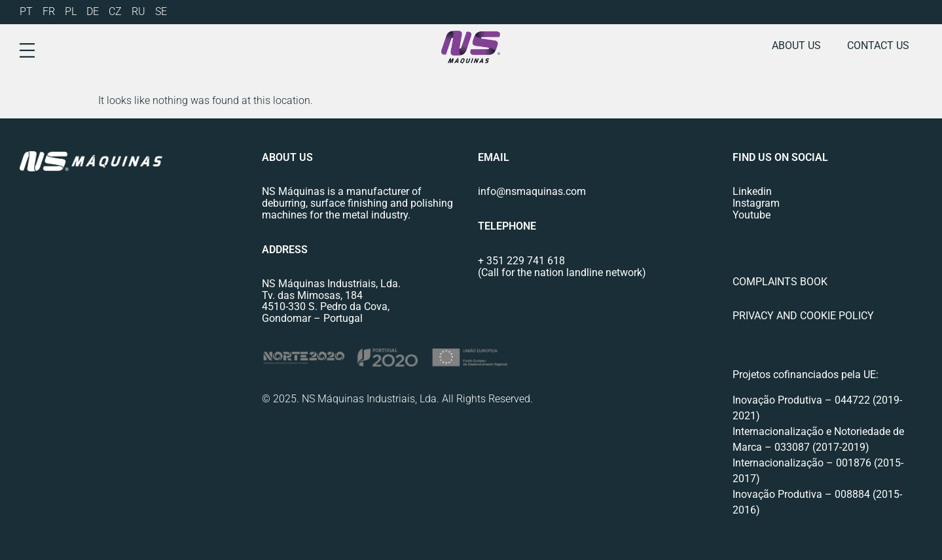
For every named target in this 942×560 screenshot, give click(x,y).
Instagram (756, 203)
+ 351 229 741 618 (521, 261)
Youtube (752, 215)
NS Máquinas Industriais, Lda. (331, 284)
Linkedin (752, 191)
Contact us (878, 45)
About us (796, 45)
